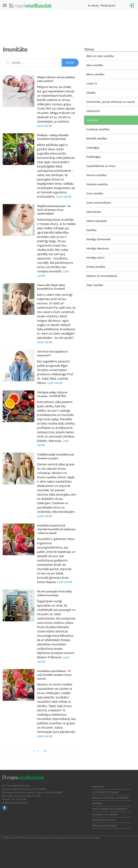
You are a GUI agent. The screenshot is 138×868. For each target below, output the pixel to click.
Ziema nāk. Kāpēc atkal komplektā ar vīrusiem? (51, 287)
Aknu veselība (95, 65)
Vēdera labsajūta (97, 221)
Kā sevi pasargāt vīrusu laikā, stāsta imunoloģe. (54, 593)
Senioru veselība (96, 175)
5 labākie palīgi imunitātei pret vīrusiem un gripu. (55, 456)
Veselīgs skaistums (98, 248)
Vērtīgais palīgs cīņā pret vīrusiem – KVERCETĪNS (52, 394)
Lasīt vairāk (45, 126)
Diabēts (91, 93)
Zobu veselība (95, 285)
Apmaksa (97, 803)
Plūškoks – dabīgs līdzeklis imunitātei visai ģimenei (53, 137)
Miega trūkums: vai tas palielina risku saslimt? (56, 79)
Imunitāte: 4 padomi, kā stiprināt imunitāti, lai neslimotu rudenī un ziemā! (56, 529)
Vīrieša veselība (96, 267)
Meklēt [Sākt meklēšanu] (70, 63)
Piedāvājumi (108, 5)
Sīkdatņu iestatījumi (104, 826)
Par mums (98, 787)
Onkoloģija (93, 148)
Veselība (91, 230)
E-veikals (93, 5)
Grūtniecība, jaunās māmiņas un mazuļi (111, 102)
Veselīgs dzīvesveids (99, 239)
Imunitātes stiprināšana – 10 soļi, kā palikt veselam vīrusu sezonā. (54, 675)
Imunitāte (92, 120)
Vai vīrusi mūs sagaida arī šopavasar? (52, 353)
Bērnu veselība (95, 74)
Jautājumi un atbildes (105, 814)
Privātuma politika (104, 820)
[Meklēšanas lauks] (41, 63)
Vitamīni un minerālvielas (102, 276)
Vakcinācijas (94, 212)
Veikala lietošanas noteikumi (110, 798)
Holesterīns (93, 111)
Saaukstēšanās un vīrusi (101, 166)
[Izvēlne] (5, 5)
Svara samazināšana (99, 203)
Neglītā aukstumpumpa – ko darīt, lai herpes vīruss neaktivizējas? (54, 210)
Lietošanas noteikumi (105, 792)
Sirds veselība (95, 193)
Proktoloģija (93, 157)
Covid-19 (92, 83)
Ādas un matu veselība (100, 56)
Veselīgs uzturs (96, 258)
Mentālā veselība (97, 138)
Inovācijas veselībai (98, 129)
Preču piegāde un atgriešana (110, 809)
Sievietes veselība (97, 184)
